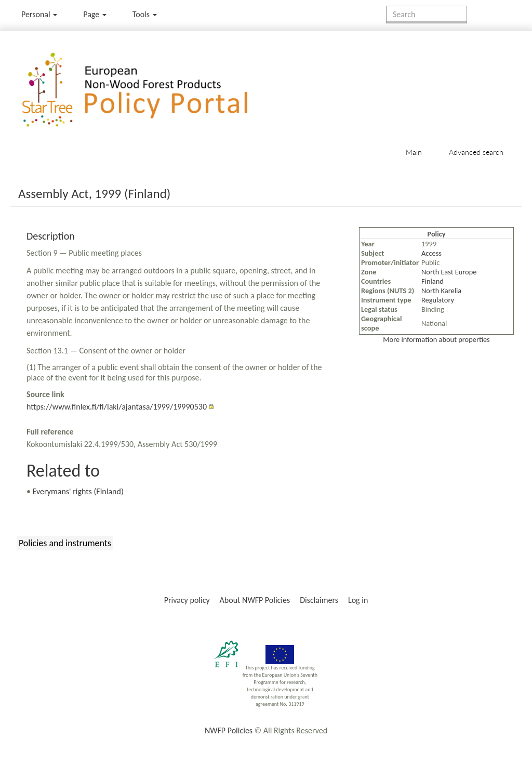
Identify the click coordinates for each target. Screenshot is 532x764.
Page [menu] (95, 14)
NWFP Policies (229, 730)
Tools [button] (145, 14)
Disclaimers (319, 600)
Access (431, 253)
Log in (358, 600)
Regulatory (438, 300)
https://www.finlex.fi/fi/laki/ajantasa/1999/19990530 (117, 407)
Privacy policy (187, 600)
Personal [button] (39, 14)
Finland (433, 281)
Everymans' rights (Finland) (78, 491)
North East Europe (449, 272)
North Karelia (441, 291)
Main (414, 152)
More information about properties (436, 339)
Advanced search (476, 152)
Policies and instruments (65, 543)
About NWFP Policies (255, 600)
